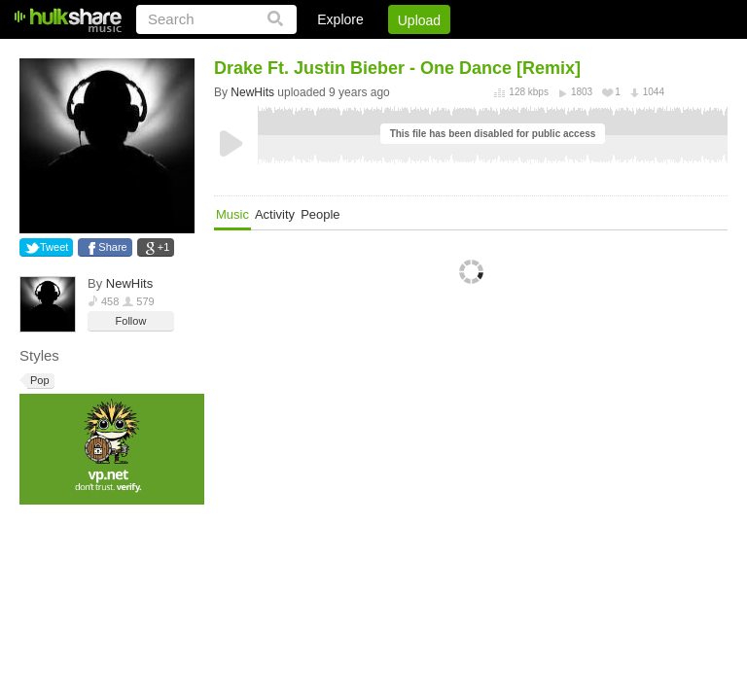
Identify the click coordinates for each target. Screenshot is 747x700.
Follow (131, 321)
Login (326, 53)
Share (112, 247)
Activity (275, 214)
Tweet (54, 247)
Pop (38, 381)
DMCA (528, 53)
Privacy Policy (619, 53)
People (320, 214)
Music (232, 214)
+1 (164, 247)
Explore (340, 19)
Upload (419, 20)
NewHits (129, 283)
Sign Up (396, 53)
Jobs (464, 53)
